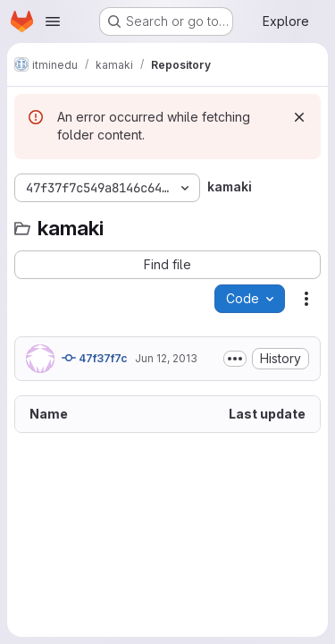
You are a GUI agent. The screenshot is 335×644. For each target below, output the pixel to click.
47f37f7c (95, 358)
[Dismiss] (299, 117)
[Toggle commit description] (235, 359)
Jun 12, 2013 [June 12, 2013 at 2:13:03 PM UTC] (166, 358)
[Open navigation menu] (53, 21)
